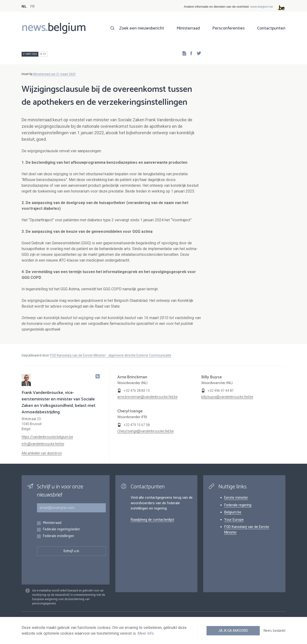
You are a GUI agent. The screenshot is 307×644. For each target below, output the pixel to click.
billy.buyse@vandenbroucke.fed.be (227, 397)
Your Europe (234, 520)
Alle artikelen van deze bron (42, 453)
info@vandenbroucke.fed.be (43, 444)
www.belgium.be (262, 7)
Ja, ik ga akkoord (233, 631)
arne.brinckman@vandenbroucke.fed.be (147, 397)
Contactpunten (271, 28)
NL (24, 7)
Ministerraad (188, 28)
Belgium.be (233, 512)
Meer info (146, 633)
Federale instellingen (58, 536)
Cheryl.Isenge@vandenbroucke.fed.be (145, 431)
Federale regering (238, 505)
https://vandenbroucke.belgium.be (47, 437)
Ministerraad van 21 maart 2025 (54, 74)
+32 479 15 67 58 (137, 425)
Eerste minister (236, 498)
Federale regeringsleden (61, 530)
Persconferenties (228, 28)
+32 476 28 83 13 (137, 391)
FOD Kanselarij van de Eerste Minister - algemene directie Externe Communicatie (111, 355)
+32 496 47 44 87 (221, 391)
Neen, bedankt (275, 631)
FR (32, 7)
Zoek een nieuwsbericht (142, 28)
